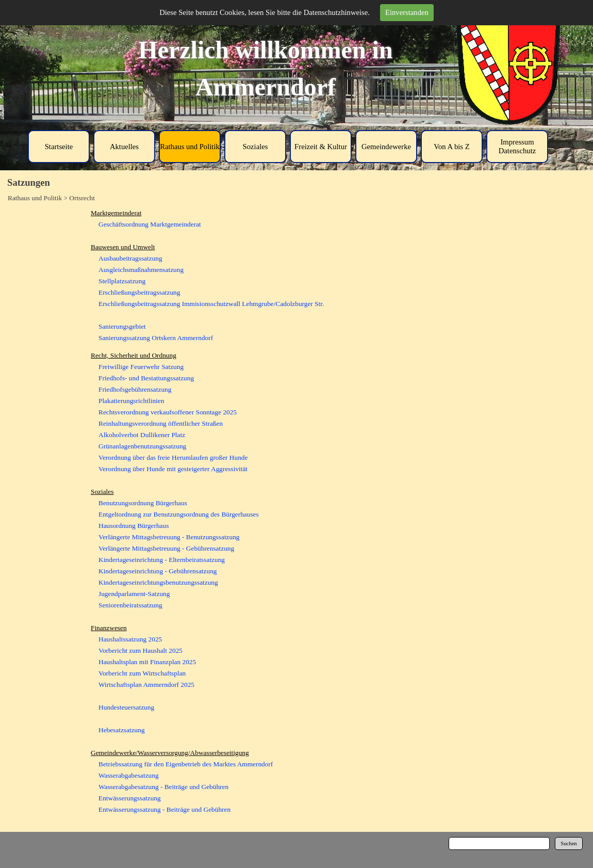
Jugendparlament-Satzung (134, 594)
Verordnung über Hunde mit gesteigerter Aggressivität (173, 469)
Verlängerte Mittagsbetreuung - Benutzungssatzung (169, 537)
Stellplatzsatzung (122, 281)
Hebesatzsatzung (122, 730)
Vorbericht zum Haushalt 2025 (141, 650)
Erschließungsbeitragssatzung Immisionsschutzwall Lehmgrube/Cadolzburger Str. (211, 304)
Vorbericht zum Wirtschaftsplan (142, 673)
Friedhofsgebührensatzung (135, 389)
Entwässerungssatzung (130, 798)
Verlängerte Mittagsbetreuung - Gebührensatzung (166, 548)
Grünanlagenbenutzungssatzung (142, 446)
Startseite (59, 147)
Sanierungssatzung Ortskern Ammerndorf (156, 338)
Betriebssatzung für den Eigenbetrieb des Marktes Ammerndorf (186, 764)
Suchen (569, 843)
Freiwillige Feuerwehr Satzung (141, 367)
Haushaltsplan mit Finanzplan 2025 (147, 662)
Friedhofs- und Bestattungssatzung (146, 378)
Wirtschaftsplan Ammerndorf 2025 (146, 685)
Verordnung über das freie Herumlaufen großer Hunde (173, 457)
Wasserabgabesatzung (129, 775)
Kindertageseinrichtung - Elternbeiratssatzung (162, 560)
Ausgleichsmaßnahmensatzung (141, 270)
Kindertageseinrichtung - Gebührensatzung (158, 571)
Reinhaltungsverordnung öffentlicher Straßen (161, 423)
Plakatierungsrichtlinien (131, 401)
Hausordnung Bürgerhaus (134, 526)
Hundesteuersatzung (126, 707)
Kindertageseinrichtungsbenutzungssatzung (158, 582)
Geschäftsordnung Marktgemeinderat (150, 224)
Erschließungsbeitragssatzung (139, 292)
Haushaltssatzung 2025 (130, 639)
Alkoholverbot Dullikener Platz (142, 435)
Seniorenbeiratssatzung (130, 605)
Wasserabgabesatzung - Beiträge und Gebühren (163, 787)
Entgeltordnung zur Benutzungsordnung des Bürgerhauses (179, 514)
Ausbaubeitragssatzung (130, 258)
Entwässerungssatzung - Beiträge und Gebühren (164, 809)
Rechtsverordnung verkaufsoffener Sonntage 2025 (168, 412)
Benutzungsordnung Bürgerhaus (143, 503)
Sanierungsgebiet (122, 326)
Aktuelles (124, 147)
